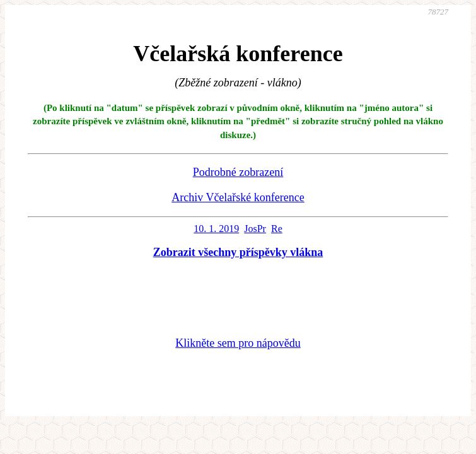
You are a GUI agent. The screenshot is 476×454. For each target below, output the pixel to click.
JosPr (255, 229)
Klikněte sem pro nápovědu (238, 343)
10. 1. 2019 (216, 229)
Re (277, 229)
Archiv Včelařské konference (238, 197)
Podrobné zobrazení (238, 172)
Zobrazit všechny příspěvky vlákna (238, 252)
